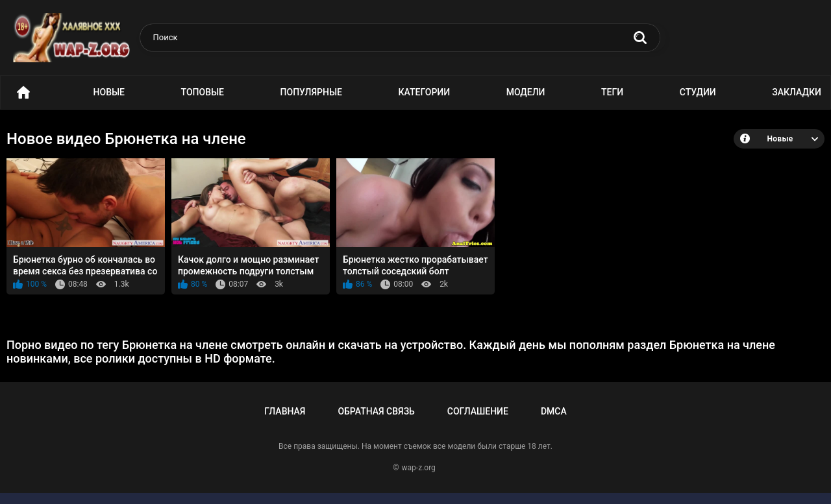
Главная (285, 411)
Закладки (797, 92)
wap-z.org (419, 468)
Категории (425, 92)
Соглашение (478, 411)
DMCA (554, 411)
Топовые (203, 92)
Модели (526, 92)
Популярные (311, 92)
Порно (23, 92)
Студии (698, 92)
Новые (109, 92)
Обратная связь (376, 411)
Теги (612, 92)
